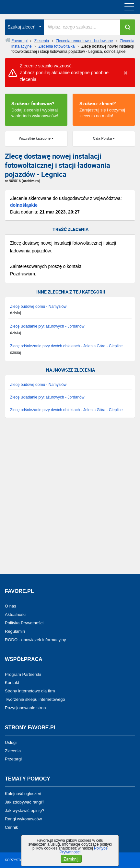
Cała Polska (103, 138)
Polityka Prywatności (24, 623)
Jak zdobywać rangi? (24, 802)
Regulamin (15, 631)
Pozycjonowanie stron (25, 708)
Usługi (11, 742)
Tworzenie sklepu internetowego (35, 699)
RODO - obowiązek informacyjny (35, 639)
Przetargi (13, 759)
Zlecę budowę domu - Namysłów (38, 307)
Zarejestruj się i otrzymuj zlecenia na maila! (104, 109)
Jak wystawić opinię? (24, 810)
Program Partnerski (23, 674)
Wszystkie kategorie (35, 138)
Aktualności (16, 614)
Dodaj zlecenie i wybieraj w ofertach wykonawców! (36, 109)
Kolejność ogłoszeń (23, 794)
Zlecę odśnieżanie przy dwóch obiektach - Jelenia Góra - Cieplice (66, 346)
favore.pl (45, 7)
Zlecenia (13, 751)
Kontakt (12, 683)
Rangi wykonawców (23, 819)
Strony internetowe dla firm (30, 691)
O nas (11, 606)
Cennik (11, 827)
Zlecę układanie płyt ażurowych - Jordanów (47, 326)
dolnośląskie (24, 205)
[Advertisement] (70, 499)
